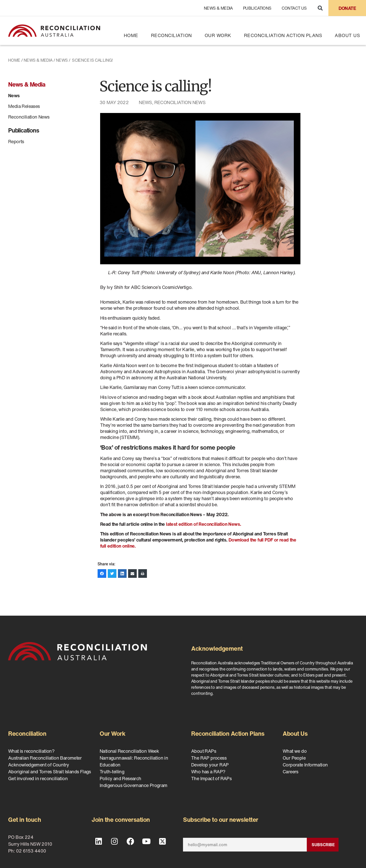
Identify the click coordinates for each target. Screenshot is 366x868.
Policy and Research (120, 778)
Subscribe (323, 845)
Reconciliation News (29, 117)
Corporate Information (305, 765)
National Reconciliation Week (129, 751)
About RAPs (204, 751)
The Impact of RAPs (211, 778)
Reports (16, 141)
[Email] (245, 845)
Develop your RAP (210, 765)
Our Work (218, 35)
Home (131, 35)
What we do (295, 751)
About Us (347, 35)
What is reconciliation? (31, 751)
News (62, 60)
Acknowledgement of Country (39, 765)
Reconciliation (171, 35)
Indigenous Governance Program (134, 785)
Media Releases (24, 106)
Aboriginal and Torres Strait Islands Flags (50, 772)
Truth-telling (112, 772)
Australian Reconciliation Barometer (45, 758)
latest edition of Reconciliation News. (204, 524)
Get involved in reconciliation (38, 778)
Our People (294, 758)
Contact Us (294, 8)
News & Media (218, 8)
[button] (320, 8)
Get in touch (25, 820)
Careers (291, 772)
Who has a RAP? (208, 772)
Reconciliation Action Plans (283, 35)
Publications (257, 8)
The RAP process (209, 758)
